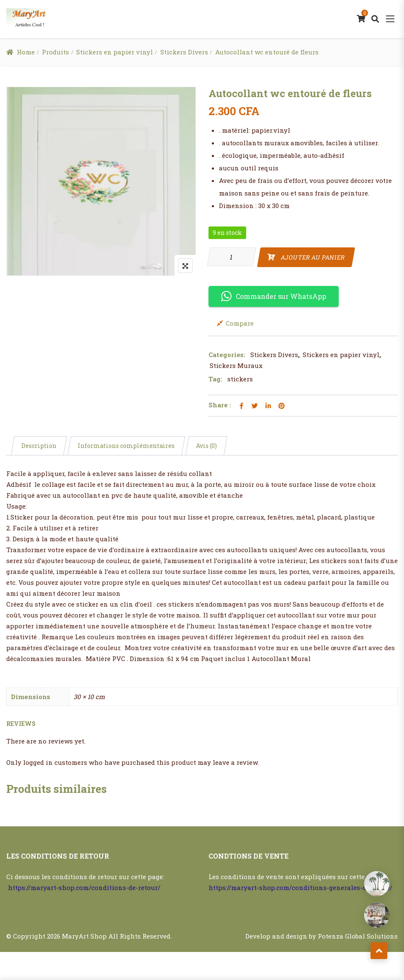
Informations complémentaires (126, 446)
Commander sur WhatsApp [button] (274, 296)
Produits (55, 52)
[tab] (39, 446)
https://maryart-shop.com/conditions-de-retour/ (84, 887)
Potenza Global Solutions (358, 936)
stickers (240, 379)
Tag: (215, 379)
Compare (240, 323)
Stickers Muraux (236, 365)
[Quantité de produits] (232, 257)
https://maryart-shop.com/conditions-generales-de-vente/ (300, 887)
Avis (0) (206, 446)
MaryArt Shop (84, 936)
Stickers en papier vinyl (115, 52)
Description (39, 446)
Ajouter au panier (313, 257)
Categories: (227, 355)
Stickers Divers (184, 52)
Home (26, 52)
